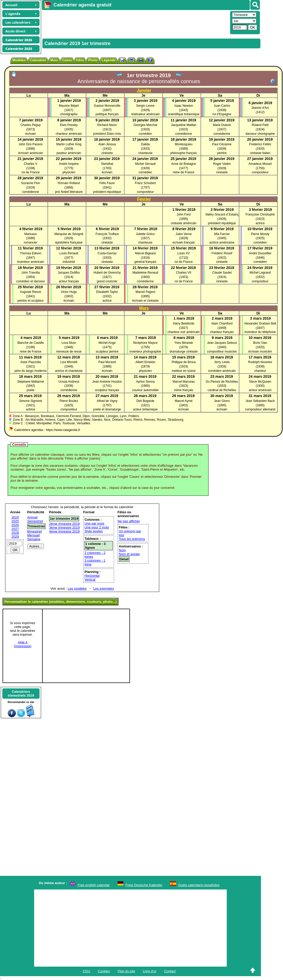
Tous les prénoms (132, 539)
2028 (15, 533)
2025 (15, 521)
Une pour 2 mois (97, 527)
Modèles (19, 60)
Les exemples (103, 588)
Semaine (34, 539)
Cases (67, 60)
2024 (15, 517)
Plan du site (126, 971)
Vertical (90, 579)
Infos (80, 60)
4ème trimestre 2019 (64, 531)
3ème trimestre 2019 (64, 528)
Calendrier (38, 60)
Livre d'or (150, 971)
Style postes (94, 531)
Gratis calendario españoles (199, 885)
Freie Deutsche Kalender (144, 885)
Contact (170, 971)
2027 (15, 529)
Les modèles (77, 588)
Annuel (32, 517)
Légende (109, 60)
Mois (54, 60)
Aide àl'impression (23, 644)
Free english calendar (94, 885)
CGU (86, 971)
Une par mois (94, 523)
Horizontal (92, 576)
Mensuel (34, 535)
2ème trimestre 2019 (64, 524)
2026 (15, 525)
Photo (93, 60)
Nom (122, 550)
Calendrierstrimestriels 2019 (21, 694)
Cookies (104, 971)
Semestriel (35, 521)
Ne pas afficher (129, 521)
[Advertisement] (135, 22)
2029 (15, 537)
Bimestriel (35, 531)
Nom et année (129, 554)
